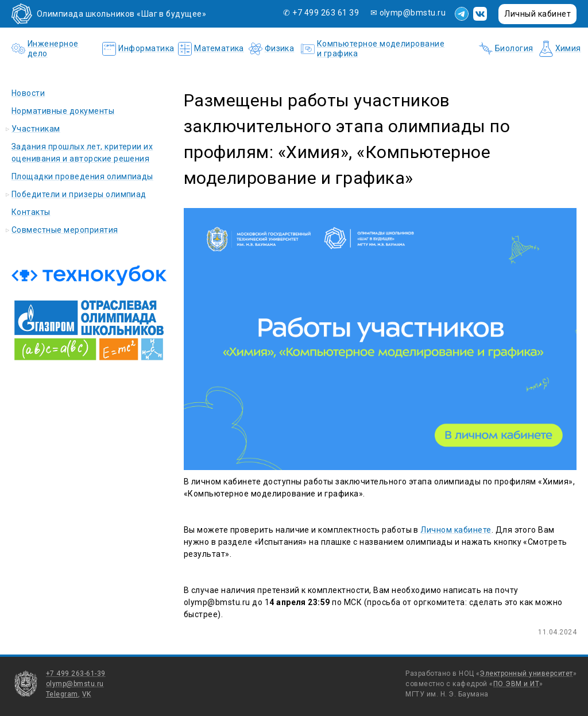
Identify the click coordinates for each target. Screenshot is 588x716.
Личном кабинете (456, 530)
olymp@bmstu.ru (75, 684)
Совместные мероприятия (65, 230)
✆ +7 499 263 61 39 (322, 13)
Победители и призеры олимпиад (79, 194)
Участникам (36, 129)
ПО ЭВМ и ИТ (516, 684)
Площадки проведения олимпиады (82, 176)
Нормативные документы (63, 111)
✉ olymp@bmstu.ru (408, 13)
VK (87, 694)
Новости (28, 93)
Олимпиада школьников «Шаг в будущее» (121, 14)
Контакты (31, 212)
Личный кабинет (537, 14)
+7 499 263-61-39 (76, 673)
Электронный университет (526, 673)
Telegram (62, 694)
